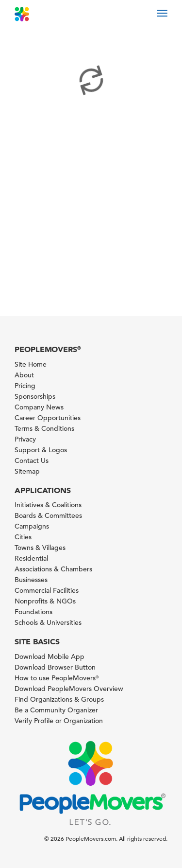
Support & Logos (41, 450)
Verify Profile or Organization (59, 721)
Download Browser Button (55, 667)
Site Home (31, 364)
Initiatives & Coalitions (48, 505)
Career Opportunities (48, 418)
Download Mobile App (50, 656)
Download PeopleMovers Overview (69, 689)
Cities (23, 537)
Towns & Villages (40, 548)
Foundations (33, 612)
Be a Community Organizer (56, 710)
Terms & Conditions (44, 428)
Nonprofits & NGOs (45, 601)
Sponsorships (35, 396)
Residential (31, 558)
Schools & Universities (48, 622)
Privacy (25, 439)
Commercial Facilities (47, 590)
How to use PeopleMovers (57, 678)
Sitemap (27, 471)
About (24, 375)
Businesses (31, 580)
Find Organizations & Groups (59, 699)
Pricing (25, 386)
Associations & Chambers (53, 569)
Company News (39, 407)
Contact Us (32, 461)
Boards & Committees (48, 515)
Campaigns (32, 526)
